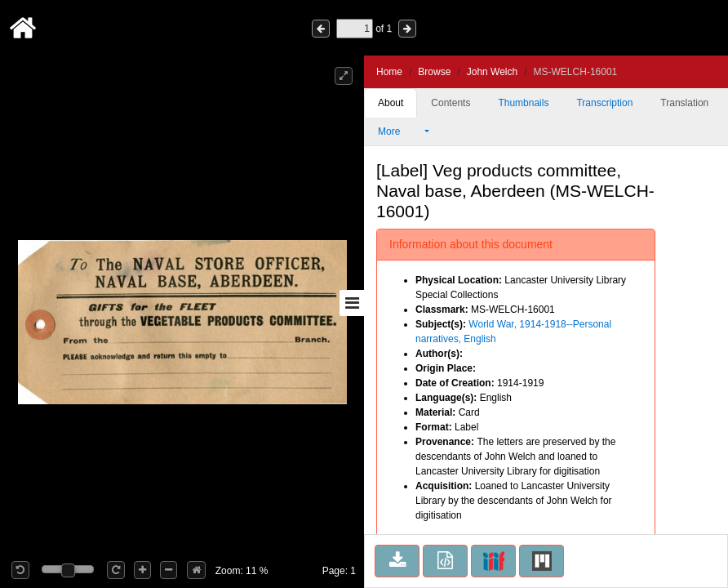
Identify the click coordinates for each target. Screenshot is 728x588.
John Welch (492, 72)
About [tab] (391, 103)
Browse (434, 72)
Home (389, 72)
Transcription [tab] (604, 103)
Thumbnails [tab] (523, 103)
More (400, 131)
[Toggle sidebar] (352, 303)
